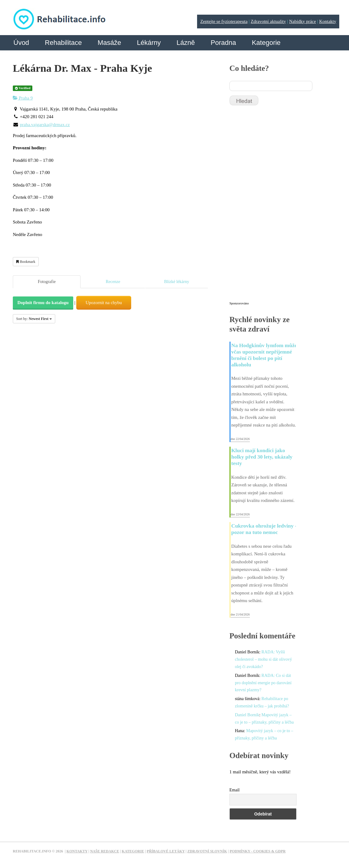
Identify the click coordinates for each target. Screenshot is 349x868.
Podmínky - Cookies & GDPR (258, 851)
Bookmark (26, 262)
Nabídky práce (303, 21)
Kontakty (328, 21)
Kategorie (266, 43)
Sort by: (34, 319)
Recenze (113, 282)
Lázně (186, 43)
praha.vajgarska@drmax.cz (45, 125)
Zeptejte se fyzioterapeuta (224, 21)
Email (234, 790)
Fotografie (47, 282)
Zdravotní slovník (207, 851)
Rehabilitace (63, 43)
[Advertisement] (275, 206)
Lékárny (149, 43)
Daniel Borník (247, 715)
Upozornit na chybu (104, 303)
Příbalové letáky (166, 851)
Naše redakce (104, 851)
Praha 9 (23, 98)
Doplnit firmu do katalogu (43, 303)
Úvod (21, 43)
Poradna (223, 43)
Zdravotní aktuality (268, 21)
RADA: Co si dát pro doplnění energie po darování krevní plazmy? (263, 683)
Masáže (109, 43)
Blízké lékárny (177, 282)
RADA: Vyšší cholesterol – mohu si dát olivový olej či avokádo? (263, 659)
